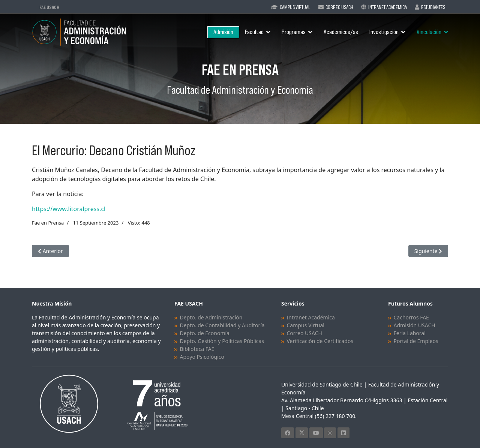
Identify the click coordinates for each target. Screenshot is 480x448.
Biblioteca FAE (197, 349)
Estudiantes (433, 7)
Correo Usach (339, 7)
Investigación (384, 32)
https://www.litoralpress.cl (69, 209)
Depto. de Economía (205, 333)
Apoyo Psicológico (202, 357)
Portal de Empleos (416, 341)
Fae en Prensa (48, 223)
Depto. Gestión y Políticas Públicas (222, 341)
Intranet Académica (388, 7)
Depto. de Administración (211, 317)
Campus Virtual (295, 7)
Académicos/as (341, 32)
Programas (294, 32)
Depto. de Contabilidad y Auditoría (222, 325)
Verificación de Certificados (320, 341)
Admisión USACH (415, 325)
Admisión (223, 32)
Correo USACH (304, 333)
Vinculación (429, 32)
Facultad (254, 32)
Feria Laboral (410, 333)
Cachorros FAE (411, 317)
